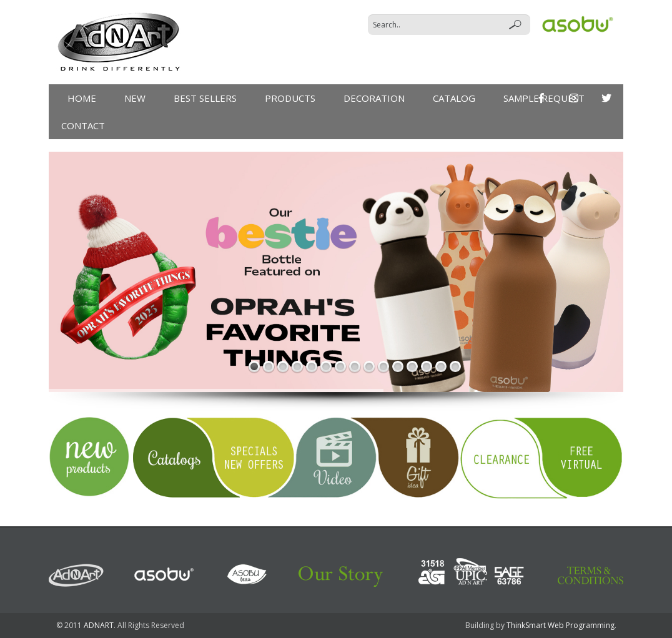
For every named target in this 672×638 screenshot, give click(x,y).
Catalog (454, 98)
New (135, 98)
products (290, 98)
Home (82, 98)
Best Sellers (205, 98)
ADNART (99, 625)
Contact (83, 125)
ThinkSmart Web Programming (561, 625)
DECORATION (374, 98)
